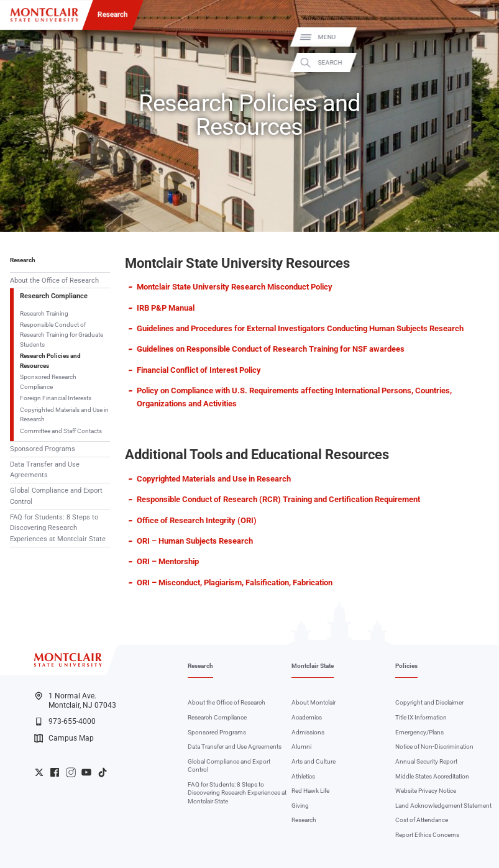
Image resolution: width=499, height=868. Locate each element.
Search (479, 62)
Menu (476, 37)
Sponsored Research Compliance (48, 382)
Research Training (44, 313)
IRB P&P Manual (166, 308)
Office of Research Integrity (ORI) (197, 520)
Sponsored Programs (43, 449)
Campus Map (64, 738)
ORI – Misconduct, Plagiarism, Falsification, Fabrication (235, 582)
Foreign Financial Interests (56, 398)
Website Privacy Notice (426, 791)
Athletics (303, 776)
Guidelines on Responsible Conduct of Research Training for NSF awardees (271, 349)
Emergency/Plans (419, 732)
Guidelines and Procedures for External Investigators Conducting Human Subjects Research (300, 328)
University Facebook (55, 772)
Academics (307, 717)
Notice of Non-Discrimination (434, 747)
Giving (300, 806)
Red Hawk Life (310, 791)
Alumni (301, 747)
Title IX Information (421, 717)
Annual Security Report (426, 761)
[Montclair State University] (44, 15)
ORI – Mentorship (168, 561)
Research (113, 14)
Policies (406, 666)
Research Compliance (54, 296)
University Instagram (71, 772)
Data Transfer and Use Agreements (45, 470)
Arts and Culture (314, 761)
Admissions (308, 732)
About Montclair (314, 702)
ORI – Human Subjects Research (195, 541)
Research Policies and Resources (50, 361)
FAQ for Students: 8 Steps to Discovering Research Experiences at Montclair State (58, 528)
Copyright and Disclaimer (429, 702)
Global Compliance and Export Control (56, 496)
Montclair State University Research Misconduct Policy (235, 287)
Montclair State (313, 666)
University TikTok (103, 772)
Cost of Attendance (422, 820)
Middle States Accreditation (432, 776)
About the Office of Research (54, 281)
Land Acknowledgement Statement (443, 806)
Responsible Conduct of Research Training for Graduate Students (62, 334)
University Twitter (39, 772)
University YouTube (86, 772)
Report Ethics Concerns (427, 835)
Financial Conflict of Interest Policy (199, 370)
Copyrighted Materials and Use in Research (64, 415)
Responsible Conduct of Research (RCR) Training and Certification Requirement (278, 499)
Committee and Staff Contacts (61, 431)
